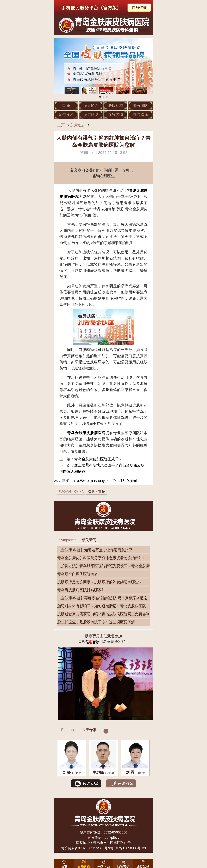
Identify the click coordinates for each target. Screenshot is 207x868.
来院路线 (140, 115)
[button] (123, 863)
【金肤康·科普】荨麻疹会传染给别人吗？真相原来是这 (102, 598)
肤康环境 (91, 115)
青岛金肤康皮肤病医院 (86, 433)
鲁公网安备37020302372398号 (84, 848)
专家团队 (140, 106)
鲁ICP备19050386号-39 (128, 848)
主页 (61, 125)
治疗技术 (66, 115)
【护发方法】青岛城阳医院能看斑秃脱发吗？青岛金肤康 (103, 566)
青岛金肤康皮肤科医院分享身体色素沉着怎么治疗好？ (102, 558)
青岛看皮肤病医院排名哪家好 (81, 590)
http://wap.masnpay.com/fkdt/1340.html (105, 481)
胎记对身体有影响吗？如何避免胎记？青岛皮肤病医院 (102, 606)
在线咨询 (116, 115)
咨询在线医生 (103, 176)
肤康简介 (91, 106)
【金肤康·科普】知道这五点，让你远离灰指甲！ (97, 550)
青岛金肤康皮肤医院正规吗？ (98, 459)
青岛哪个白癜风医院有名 (78, 574)
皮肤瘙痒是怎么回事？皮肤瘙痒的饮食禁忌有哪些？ (100, 582)
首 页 (66, 106)
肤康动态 (116, 106)
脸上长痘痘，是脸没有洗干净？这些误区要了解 (96, 622)
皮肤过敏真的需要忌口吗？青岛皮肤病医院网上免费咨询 (103, 614)
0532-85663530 (115, 832)
